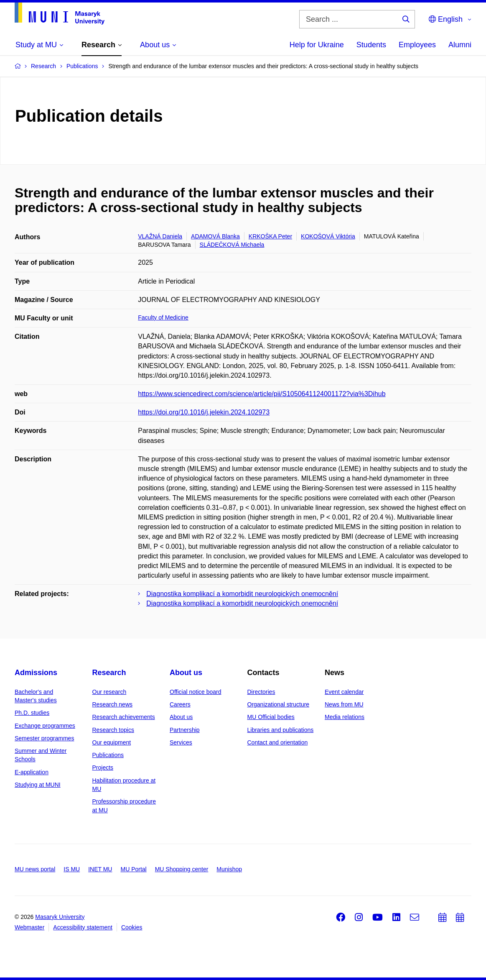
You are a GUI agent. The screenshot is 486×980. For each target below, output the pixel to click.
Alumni (460, 45)
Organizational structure (279, 704)
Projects (103, 768)
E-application (32, 772)
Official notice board (195, 692)
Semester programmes (44, 738)
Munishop (229, 869)
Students (371, 45)
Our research (109, 692)
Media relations (345, 717)
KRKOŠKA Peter (270, 236)
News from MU (344, 704)
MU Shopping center (182, 869)
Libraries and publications (281, 730)
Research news (113, 704)
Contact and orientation (278, 742)
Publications (108, 755)
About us (186, 673)
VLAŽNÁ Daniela (160, 236)
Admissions (36, 673)
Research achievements (124, 717)
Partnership (185, 730)
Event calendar (344, 692)
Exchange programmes (45, 726)
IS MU (72, 869)
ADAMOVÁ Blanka (215, 236)
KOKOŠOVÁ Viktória (328, 236)
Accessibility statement (83, 927)
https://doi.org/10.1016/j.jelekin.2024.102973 (204, 412)
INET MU (100, 869)
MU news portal (35, 869)
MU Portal (133, 869)
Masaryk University (60, 917)
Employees (417, 45)
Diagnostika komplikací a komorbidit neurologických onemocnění (242, 594)
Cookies (132, 927)
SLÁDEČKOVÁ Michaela (232, 245)
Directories (261, 692)
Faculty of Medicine (163, 317)
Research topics (113, 730)
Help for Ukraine (317, 45)
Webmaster (29, 927)
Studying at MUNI (38, 785)
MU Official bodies (271, 717)
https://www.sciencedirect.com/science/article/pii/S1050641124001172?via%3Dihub (262, 394)
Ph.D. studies (32, 713)
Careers (180, 704)
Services (181, 742)
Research (109, 673)
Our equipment (112, 742)
